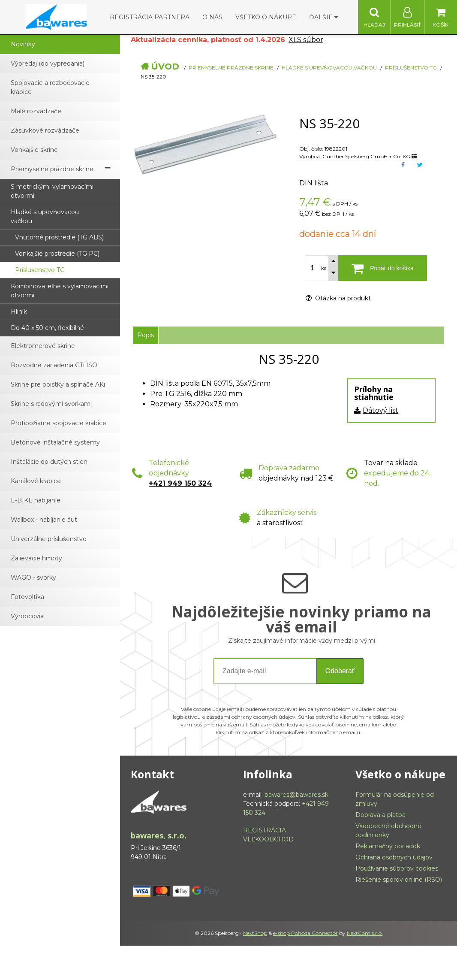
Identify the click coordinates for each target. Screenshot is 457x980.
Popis (146, 335)
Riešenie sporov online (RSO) (399, 880)
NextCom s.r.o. (365, 933)
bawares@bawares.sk (296, 795)
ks (324, 268)
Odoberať (340, 671)
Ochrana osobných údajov (394, 857)
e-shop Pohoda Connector (305, 933)
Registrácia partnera (150, 17)
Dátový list (380, 410)
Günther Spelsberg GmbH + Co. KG (370, 156)
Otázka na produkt (338, 298)
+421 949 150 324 (180, 483)
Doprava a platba (380, 815)
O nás (212, 17)
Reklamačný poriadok (388, 846)
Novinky (23, 44)
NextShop (255, 933)
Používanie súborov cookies (397, 868)
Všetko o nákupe (266, 17)
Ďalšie (323, 17)
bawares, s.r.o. (159, 835)
